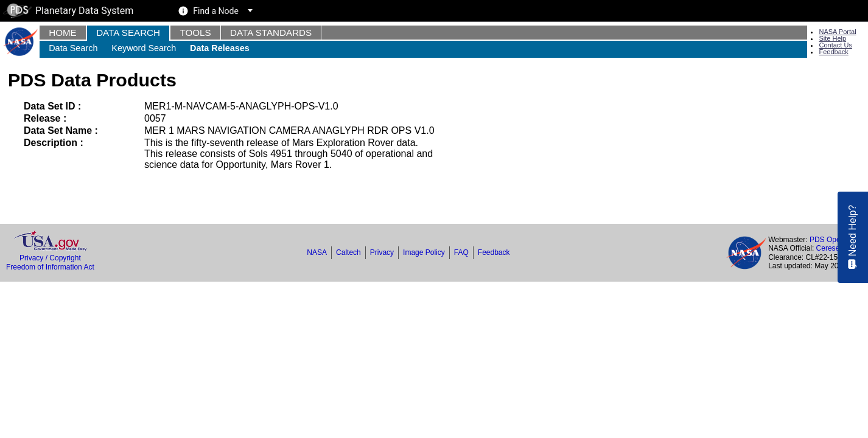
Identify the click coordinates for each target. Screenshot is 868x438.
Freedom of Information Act (50, 267)
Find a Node (216, 11)
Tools (195, 33)
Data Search (128, 33)
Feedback (833, 52)
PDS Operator (832, 240)
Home (63, 33)
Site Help (832, 38)
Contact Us (835, 45)
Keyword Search (144, 48)
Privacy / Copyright (50, 258)
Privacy (382, 252)
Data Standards (271, 33)
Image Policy (424, 252)
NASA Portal (837, 32)
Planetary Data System (68, 11)
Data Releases (220, 48)
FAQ (461, 252)
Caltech (348, 252)
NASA (317, 252)
